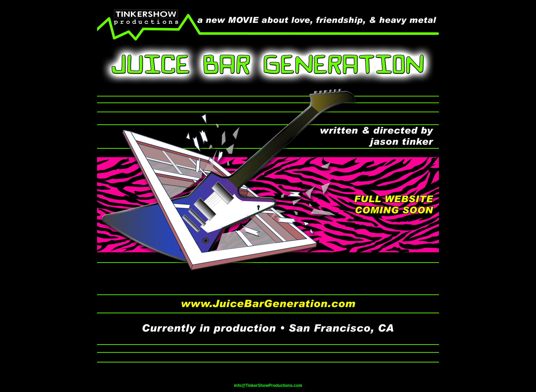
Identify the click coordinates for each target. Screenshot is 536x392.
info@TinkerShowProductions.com (268, 386)
